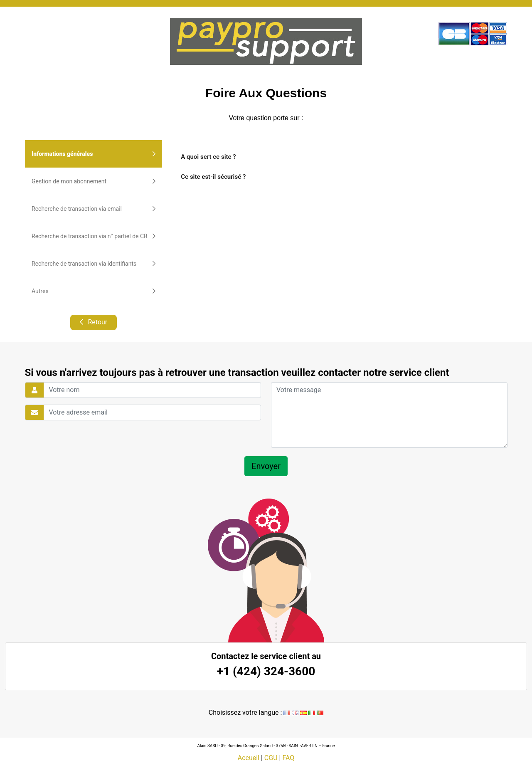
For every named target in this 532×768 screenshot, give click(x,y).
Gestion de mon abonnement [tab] (94, 181)
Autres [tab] (94, 291)
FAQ (288, 758)
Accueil (249, 758)
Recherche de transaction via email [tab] (94, 209)
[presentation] (83, 438)
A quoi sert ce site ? (208, 157)
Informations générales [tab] (94, 154)
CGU (271, 758)
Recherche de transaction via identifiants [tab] (94, 264)
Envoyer (266, 466)
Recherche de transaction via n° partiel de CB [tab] (94, 236)
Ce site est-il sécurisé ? (213, 177)
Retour (93, 322)
